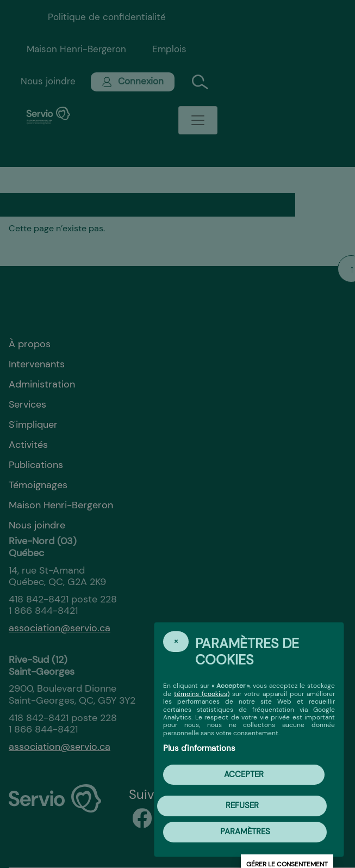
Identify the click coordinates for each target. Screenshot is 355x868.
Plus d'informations (199, 748)
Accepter (244, 774)
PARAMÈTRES (245, 832)
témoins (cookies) (202, 694)
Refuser (242, 805)
